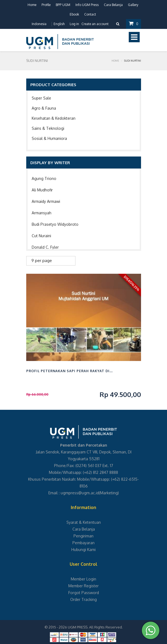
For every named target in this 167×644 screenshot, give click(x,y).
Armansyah (42, 213)
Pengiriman (83, 536)
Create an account (95, 24)
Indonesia (39, 24)
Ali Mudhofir (42, 190)
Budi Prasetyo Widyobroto (55, 224)
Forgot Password (84, 593)
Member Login (83, 579)
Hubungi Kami (83, 550)
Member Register (83, 586)
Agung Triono (44, 178)
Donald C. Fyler (45, 247)
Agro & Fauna (44, 108)
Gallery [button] (133, 5)
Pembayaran (83, 543)
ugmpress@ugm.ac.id (80, 493)
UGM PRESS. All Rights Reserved (95, 627)
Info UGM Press (87, 5)
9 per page (42, 261)
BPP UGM (63, 5)
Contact (90, 14)
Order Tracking (83, 599)
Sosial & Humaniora (49, 138)
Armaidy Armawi (46, 201)
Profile (46, 5)
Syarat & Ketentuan (84, 522)
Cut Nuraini (41, 236)
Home (32, 5)
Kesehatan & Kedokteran (54, 118)
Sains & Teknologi (48, 128)
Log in (74, 24)
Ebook (74, 14)
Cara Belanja (113, 5)
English (59, 24)
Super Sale (41, 98)
